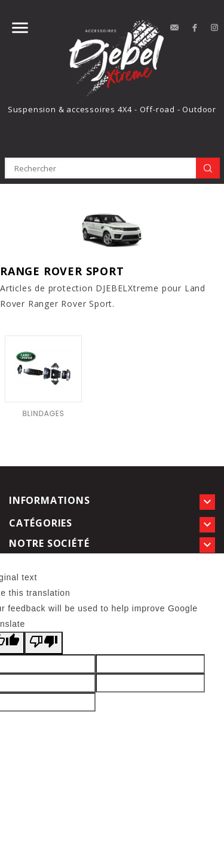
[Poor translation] (44, 643)
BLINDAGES (43, 413)
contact (174, 28)
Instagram (215, 28)
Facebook (195, 28)
